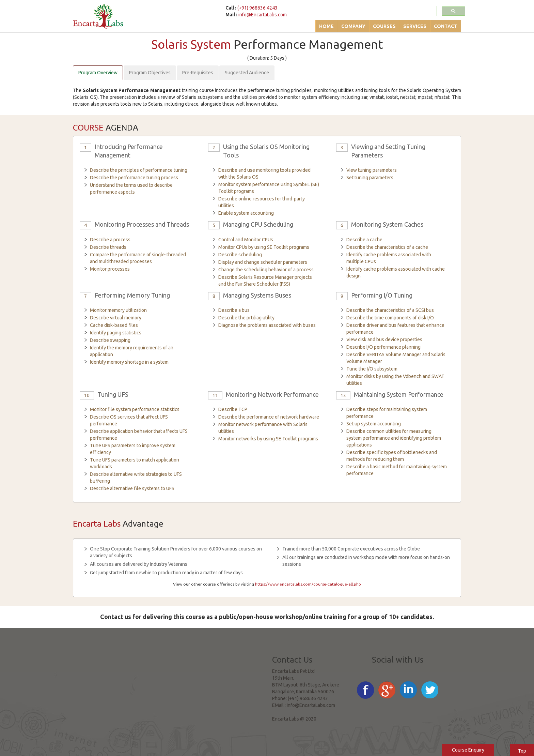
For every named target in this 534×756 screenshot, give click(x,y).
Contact (446, 26)
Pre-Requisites (198, 73)
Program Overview (98, 73)
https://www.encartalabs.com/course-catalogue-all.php (308, 584)
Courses (384, 26)
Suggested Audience (247, 73)
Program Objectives (150, 73)
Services (415, 26)
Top (522, 751)
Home (326, 26)
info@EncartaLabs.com (263, 15)
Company (353, 26)
